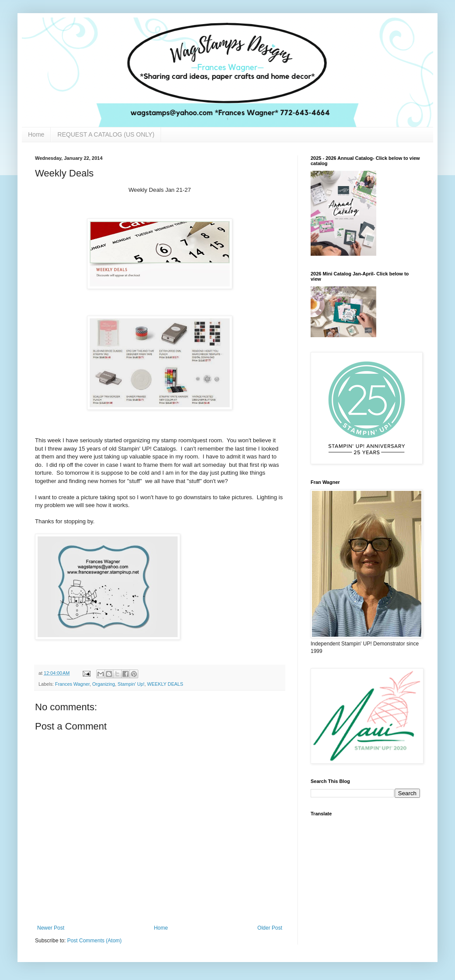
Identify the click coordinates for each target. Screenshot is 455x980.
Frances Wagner (72, 684)
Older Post (270, 928)
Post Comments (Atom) (94, 941)
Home (36, 134)
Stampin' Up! (131, 684)
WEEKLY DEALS (165, 684)
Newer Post (51, 928)
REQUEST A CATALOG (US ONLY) (106, 134)
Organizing (104, 684)
